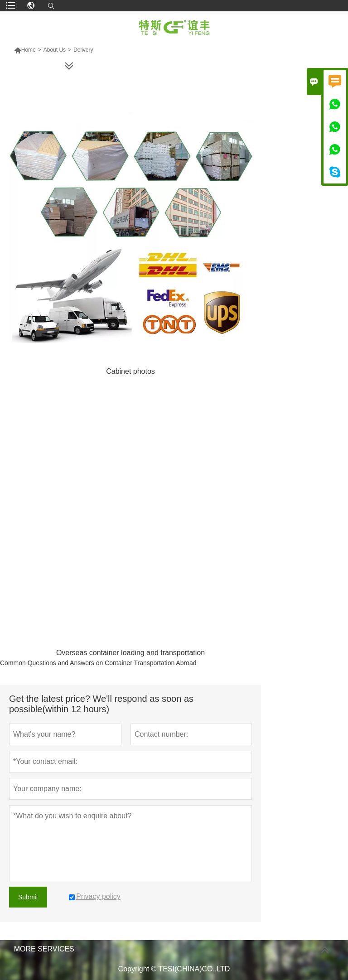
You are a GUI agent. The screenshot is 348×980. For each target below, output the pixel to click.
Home (25, 50)
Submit (28, 897)
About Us (55, 50)
